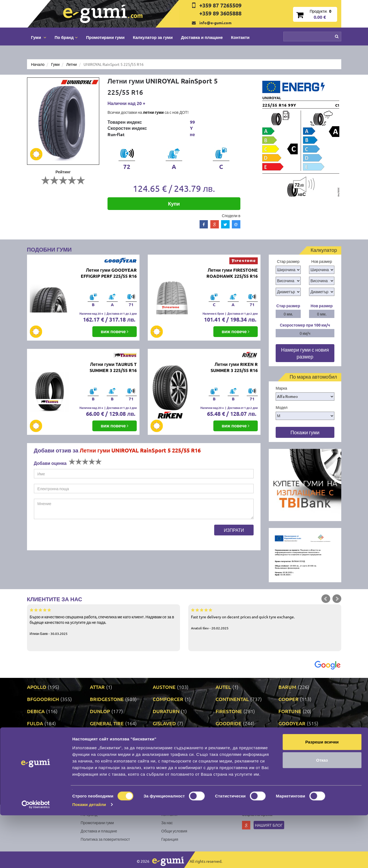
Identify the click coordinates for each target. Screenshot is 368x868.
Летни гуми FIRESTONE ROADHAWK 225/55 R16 (232, 273)
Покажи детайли (89, 857)
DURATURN (166, 711)
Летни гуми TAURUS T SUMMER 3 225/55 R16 (113, 367)
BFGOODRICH (43, 699)
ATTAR (97, 687)
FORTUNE (290, 711)
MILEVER (38, 760)
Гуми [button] (39, 37)
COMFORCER (168, 699)
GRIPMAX (38, 735)
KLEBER (99, 735)
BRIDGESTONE (107, 699)
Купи (174, 203)
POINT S (36, 772)
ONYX (222, 760)
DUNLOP (100, 711)
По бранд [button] (66, 37)
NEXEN (161, 760)
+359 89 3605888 (220, 13)
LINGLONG (39, 747)
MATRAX (226, 747)
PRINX (97, 772)
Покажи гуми (305, 432)
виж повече (115, 331)
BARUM (287, 687)
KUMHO (225, 735)
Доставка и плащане (202, 37)
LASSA (286, 735)
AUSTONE (164, 687)
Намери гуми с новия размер (305, 353)
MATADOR (165, 747)
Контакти (240, 37)
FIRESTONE (229, 711)
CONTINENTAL (232, 699)
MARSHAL (102, 747)
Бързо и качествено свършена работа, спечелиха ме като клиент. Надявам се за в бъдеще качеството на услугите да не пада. (104, 621)
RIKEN (160, 772)
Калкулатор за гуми (153, 37)
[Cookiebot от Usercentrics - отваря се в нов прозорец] (36, 857)
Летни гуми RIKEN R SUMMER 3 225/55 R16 (234, 367)
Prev (326, 599)
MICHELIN (290, 747)
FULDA (35, 723)
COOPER (288, 699)
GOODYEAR (292, 723)
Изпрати (234, 530)
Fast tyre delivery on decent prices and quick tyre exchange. (265, 619)
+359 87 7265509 (220, 5)
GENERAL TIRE (107, 723)
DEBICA (36, 711)
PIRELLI (287, 760)
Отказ (322, 813)
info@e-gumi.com (215, 23)
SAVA (284, 772)
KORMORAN (167, 735)
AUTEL (223, 687)
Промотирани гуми (105, 37)
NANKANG (102, 760)
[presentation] (76, 535)
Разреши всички (322, 795)
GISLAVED (164, 723)
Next (337, 599)
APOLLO (37, 687)
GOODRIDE (229, 723)
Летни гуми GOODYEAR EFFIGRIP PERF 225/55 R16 (109, 273)
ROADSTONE (231, 772)
